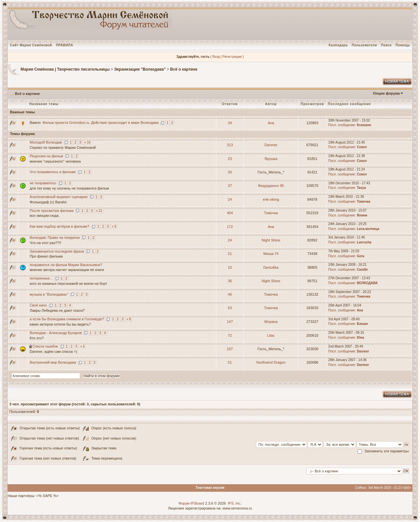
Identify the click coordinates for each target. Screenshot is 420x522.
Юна (360, 338)
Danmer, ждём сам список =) (53, 352)
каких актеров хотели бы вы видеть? (60, 324)
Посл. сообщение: (342, 125)
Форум (184, 503)
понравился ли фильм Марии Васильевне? (66, 265)
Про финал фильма (46, 256)
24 (230, 199)
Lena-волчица (368, 229)
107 (230, 349)
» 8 (129, 319)
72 (230, 335)
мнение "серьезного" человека (55, 161)
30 (230, 172)
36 (230, 281)
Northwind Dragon (271, 362)
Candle (362, 270)
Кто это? (37, 338)
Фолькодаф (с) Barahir (48, 202)
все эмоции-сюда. (44, 216)
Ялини (362, 215)
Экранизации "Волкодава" (140, 69)
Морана (271, 322)
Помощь (403, 45)
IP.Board (197, 503)
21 (230, 254)
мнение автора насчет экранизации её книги (67, 270)
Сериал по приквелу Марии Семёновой (63, 148)
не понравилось (43, 183)
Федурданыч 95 (271, 186)
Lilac (271, 335)
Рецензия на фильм (46, 156)
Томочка (363, 202)
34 (230, 123)
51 (230, 362)
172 (230, 227)
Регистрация (232, 57)
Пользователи (364, 45)
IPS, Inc (234, 503)
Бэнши (362, 324)
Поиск (386, 45)
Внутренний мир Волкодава (53, 362)
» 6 (82, 346)
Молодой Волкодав (46, 142)
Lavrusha (364, 242)
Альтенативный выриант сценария (58, 197)
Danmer (271, 145)
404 (230, 213)
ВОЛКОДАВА (367, 283)
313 (230, 145)
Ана (271, 123)
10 (230, 267)
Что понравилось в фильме (53, 172)
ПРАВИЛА (64, 45)
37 (230, 186)
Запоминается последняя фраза (57, 251)
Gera (360, 256)
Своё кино (38, 305)
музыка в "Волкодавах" (49, 294)
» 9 (114, 227)
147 (230, 322)
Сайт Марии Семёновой (31, 45)
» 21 (99, 211)
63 (230, 308)
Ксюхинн (364, 125)
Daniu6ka (271, 267)
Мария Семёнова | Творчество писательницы (65, 69)
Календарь (338, 45)
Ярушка (271, 159)
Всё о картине (184, 69)
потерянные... (41, 278)
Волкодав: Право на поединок (55, 238)
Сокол (362, 147)
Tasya (361, 188)
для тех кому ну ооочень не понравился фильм (69, 188)
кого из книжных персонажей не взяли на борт (68, 284)
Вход (216, 57)
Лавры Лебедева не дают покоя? (57, 310)
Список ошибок (45, 346)
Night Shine (271, 240)
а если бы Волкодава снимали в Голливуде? (67, 319)
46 (230, 294)
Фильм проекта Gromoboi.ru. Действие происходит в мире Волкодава (101, 123)
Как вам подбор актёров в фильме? (59, 226)
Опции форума (386, 93)
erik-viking (271, 199)
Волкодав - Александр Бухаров (56, 333)
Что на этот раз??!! (45, 243)
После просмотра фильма (52, 211)
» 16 (87, 142)
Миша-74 (271, 254)
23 (230, 159)
